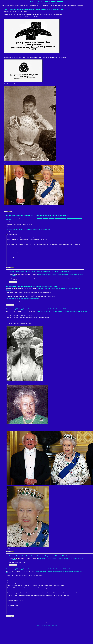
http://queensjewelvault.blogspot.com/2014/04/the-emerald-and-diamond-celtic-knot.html (28, 229)
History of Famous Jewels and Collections (46, 3)
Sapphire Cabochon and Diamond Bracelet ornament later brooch (23, 299)
